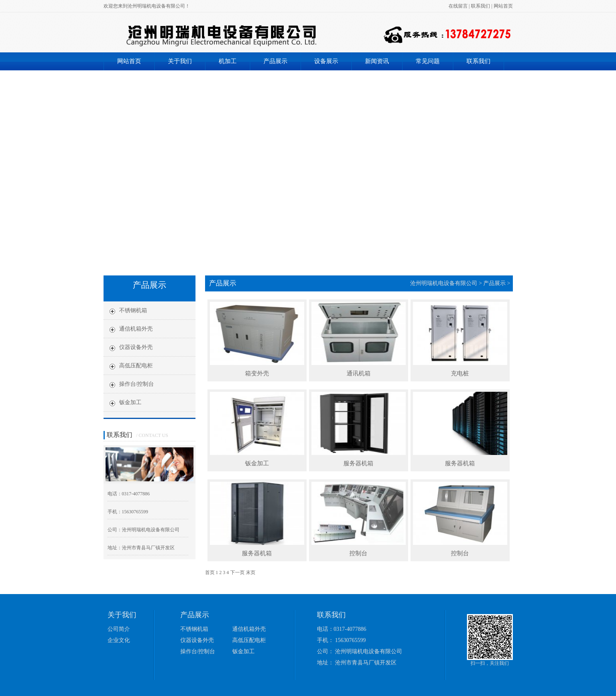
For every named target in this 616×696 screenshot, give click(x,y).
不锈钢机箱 (194, 629)
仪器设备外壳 (197, 640)
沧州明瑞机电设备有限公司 (444, 283)
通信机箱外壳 (249, 629)
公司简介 (119, 629)
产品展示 (275, 61)
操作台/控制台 (198, 651)
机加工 (228, 61)
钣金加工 (243, 651)
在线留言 (458, 6)
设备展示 (326, 61)
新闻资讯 (377, 61)
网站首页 (503, 6)
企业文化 (119, 640)
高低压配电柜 (249, 640)
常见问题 (428, 61)
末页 (251, 572)
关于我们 (180, 61)
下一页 (237, 572)
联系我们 (480, 6)
